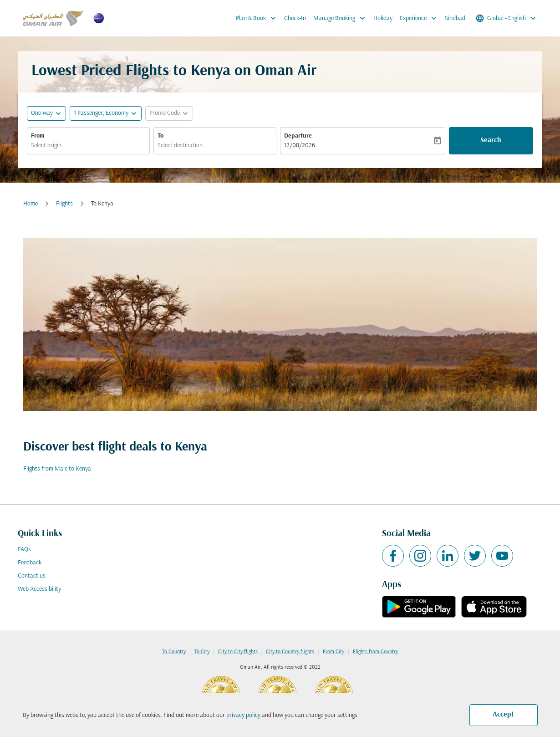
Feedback (30, 563)
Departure (298, 136)
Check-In (295, 18)
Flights (64, 204)
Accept (503, 715)
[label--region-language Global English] (507, 18)
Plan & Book (258, 18)
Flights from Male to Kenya (57, 469)
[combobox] (88, 146)
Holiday (383, 18)
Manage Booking (341, 18)
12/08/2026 (300, 146)
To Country (174, 652)
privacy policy (243, 715)
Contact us (32, 576)
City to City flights (238, 652)
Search (491, 140)
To (160, 136)
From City (333, 652)
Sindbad (455, 18)
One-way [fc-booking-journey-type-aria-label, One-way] (42, 113)
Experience (420, 18)
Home (31, 204)
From (38, 136)
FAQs (24, 550)
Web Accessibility (39, 589)
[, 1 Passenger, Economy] (101, 113)
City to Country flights (290, 652)
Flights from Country (375, 652)
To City (202, 652)
